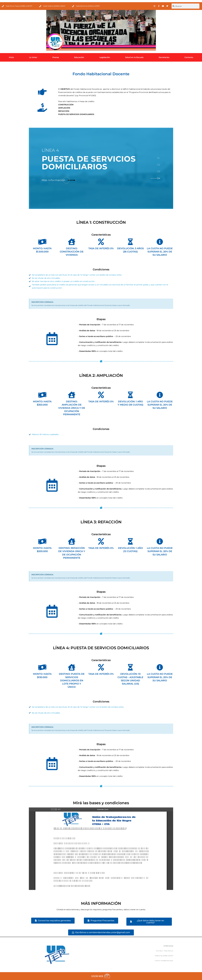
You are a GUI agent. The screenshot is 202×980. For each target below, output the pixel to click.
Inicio (11, 57)
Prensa (56, 57)
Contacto (189, 57)
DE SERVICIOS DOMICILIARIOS (89, 163)
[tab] (158, 158)
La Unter (33, 57)
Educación (79, 57)
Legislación (105, 57)
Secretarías (164, 57)
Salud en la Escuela (134, 57)
